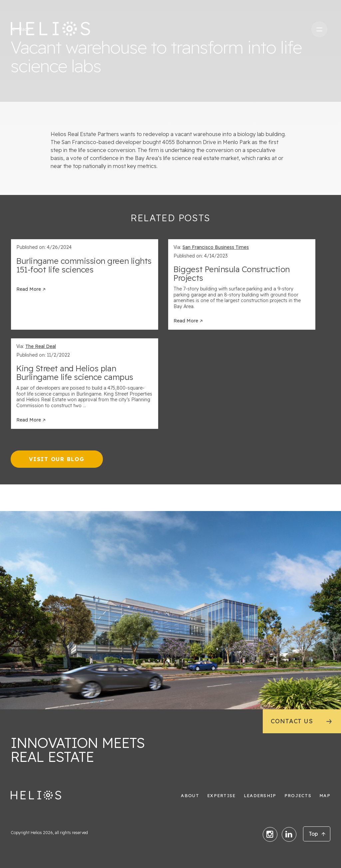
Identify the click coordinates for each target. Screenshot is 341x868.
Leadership (260, 795)
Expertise (221, 795)
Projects (298, 795)
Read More (29, 289)
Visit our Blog (57, 459)
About (190, 795)
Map (325, 795)
